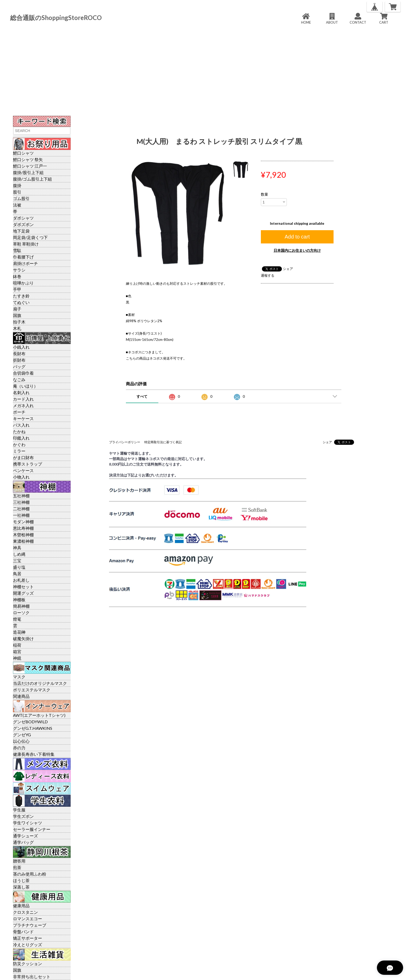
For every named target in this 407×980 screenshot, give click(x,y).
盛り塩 (19, 567)
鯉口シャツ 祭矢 (28, 159)
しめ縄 (19, 554)
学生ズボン (23, 816)
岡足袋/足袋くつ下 (30, 237)
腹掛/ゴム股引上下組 (32, 179)
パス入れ (21, 425)
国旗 (17, 315)
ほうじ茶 (21, 880)
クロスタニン (25, 912)
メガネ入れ (23, 405)
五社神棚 (21, 496)
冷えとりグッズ (28, 945)
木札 (17, 328)
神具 (17, 548)
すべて (142, 396)
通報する (268, 275)
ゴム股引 (21, 198)
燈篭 (17, 619)
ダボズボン (23, 224)
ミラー (19, 451)
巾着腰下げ (23, 257)
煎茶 (17, 867)
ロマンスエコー (28, 919)
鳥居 (17, 574)
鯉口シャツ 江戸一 (30, 166)
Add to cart (297, 237)
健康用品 (21, 906)
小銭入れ (21, 347)
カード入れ (23, 399)
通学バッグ (23, 842)
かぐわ (19, 444)
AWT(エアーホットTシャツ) (39, 715)
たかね (19, 431)
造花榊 (19, 632)
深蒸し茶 (21, 887)
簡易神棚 (21, 606)
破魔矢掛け (23, 638)
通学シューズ (25, 836)
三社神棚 (21, 502)
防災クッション (28, 964)
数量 (264, 194)
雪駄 (17, 250)
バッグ (19, 366)
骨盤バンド (23, 932)
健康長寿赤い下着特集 (34, 754)
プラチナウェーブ (30, 925)
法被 (17, 205)
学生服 (19, 810)
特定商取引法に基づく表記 (163, 442)
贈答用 (19, 861)
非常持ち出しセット (32, 976)
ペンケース (23, 470)
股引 (17, 192)
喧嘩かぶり (23, 283)
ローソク (21, 612)
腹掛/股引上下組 (28, 172)
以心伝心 (21, 741)
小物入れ (21, 477)
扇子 (17, 309)
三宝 (17, 561)
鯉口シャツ (23, 153)
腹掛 (17, 185)
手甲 (17, 289)
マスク (19, 677)
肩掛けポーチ (25, 263)
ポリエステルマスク (32, 690)
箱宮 (17, 651)
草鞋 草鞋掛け (26, 244)
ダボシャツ (23, 218)
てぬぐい (21, 302)
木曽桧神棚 (23, 535)
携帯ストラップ (28, 464)
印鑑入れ (21, 438)
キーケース (23, 418)
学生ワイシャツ (28, 823)
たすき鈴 (21, 296)
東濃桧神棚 (23, 541)
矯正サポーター (28, 938)
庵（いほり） (25, 386)
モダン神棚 (23, 522)
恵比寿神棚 (23, 528)
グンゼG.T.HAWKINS (33, 728)
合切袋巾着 (23, 373)
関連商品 (21, 696)
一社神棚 (21, 515)
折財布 (19, 360)
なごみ (19, 379)
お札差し (21, 580)
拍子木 (19, 322)
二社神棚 (21, 509)
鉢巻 (17, 276)
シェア (288, 269)
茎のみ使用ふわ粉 (30, 874)
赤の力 (19, 748)
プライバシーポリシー (125, 442)
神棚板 (19, 600)
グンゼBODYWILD (30, 722)
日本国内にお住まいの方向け (297, 250)
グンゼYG (22, 735)
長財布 (19, 353)
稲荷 (17, 645)
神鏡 (17, 658)
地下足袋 (21, 231)
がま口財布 (23, 457)
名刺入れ (21, 392)
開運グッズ (23, 593)
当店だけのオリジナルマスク (40, 683)
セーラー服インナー (32, 829)
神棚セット (23, 587)
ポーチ (19, 412)
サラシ (19, 270)
